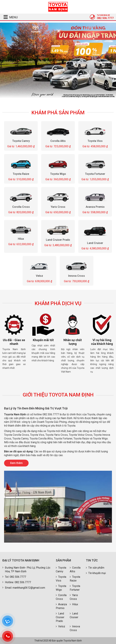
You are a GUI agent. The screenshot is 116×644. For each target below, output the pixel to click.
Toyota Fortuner (95, 174)
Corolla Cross (21, 207)
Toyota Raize (21, 174)
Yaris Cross (58, 207)
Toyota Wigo (58, 174)
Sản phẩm (63, 560)
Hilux (21, 239)
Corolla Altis (58, 141)
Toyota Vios (95, 141)
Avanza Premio (95, 207)
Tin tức (92, 560)
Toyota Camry (21, 141)
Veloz (39, 276)
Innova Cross (77, 276)
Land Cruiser (95, 243)
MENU (9, 17)
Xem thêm (16, 463)
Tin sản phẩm (95, 568)
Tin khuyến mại (96, 573)
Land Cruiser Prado (58, 240)
